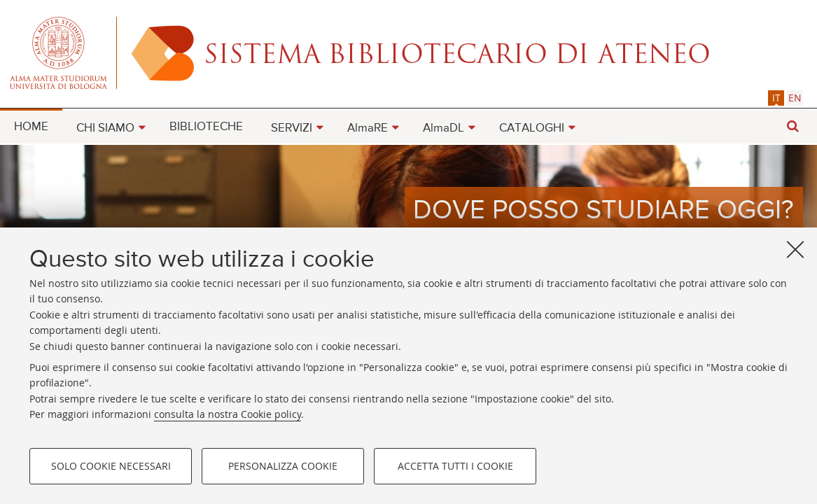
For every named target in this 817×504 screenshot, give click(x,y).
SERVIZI (292, 128)
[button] (792, 126)
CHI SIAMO (105, 128)
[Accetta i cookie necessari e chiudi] (795, 249)
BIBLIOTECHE (206, 127)
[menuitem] (31, 126)
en (795, 98)
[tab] (776, 98)
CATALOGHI (532, 128)
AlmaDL (444, 128)
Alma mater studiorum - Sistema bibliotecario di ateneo (408, 52)
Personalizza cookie (283, 466)
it (776, 98)
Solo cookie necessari (111, 466)
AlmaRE (368, 128)
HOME (31, 127)
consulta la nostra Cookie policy (228, 414)
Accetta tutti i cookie (455, 466)
